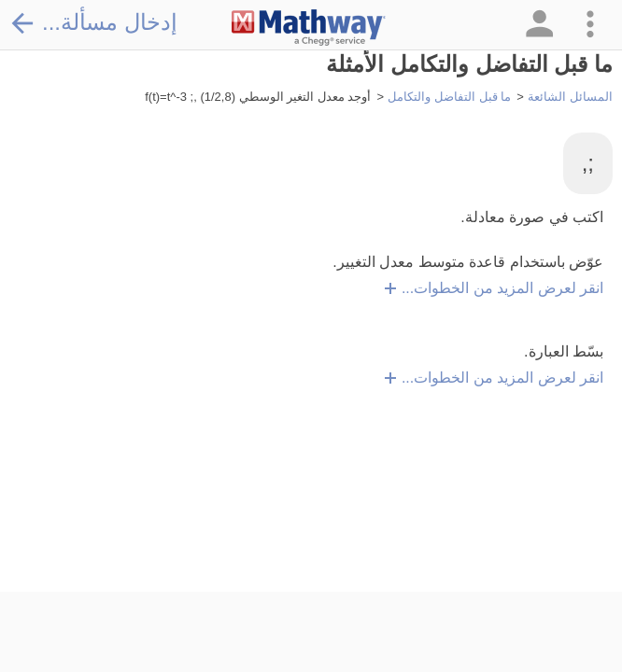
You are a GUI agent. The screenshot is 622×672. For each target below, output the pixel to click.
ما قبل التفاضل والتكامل (449, 97)
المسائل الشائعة (570, 97)
